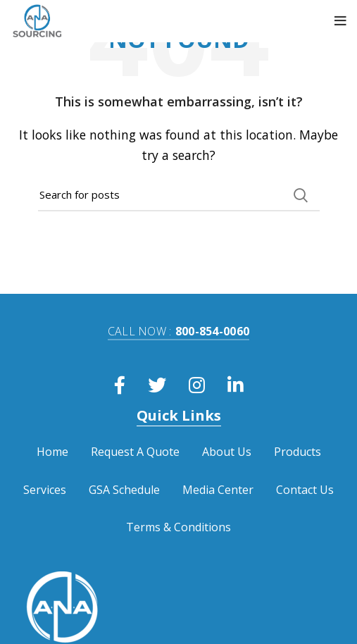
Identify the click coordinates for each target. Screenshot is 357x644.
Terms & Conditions (178, 527)
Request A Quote (135, 452)
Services (45, 490)
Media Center (218, 490)
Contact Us (305, 490)
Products (297, 452)
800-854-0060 (179, 331)
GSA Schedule (124, 490)
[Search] (179, 195)
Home (52, 452)
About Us (227, 452)
